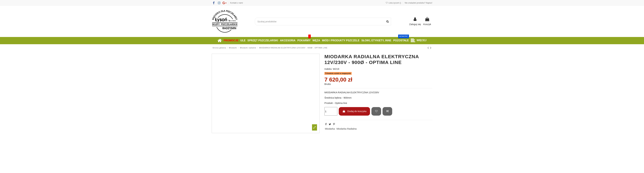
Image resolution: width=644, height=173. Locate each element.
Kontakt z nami (236, 3)
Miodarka (330, 129)
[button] (419, 41)
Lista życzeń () (394, 3)
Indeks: (328, 69)
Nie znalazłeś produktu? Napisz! (419, 3)
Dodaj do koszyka (354, 111)
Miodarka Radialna (347, 129)
